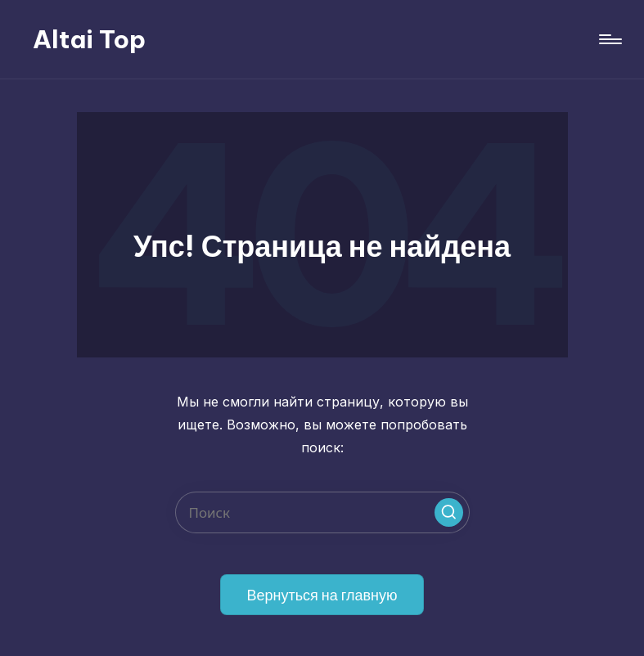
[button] (449, 512)
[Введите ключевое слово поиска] (322, 512)
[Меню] (609, 39)
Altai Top (89, 39)
